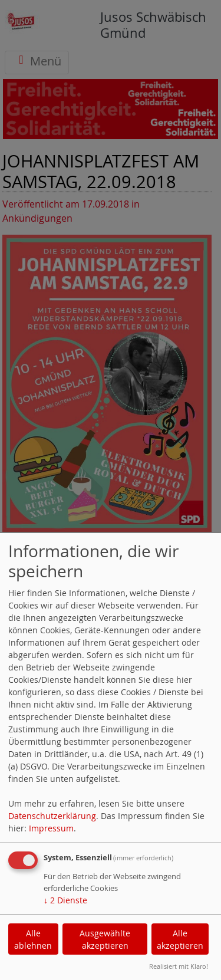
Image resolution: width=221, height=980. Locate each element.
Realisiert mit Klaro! (179, 966)
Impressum (51, 828)
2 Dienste (65, 900)
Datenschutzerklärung (52, 816)
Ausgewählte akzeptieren (105, 939)
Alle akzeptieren (180, 939)
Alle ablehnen (33, 939)
